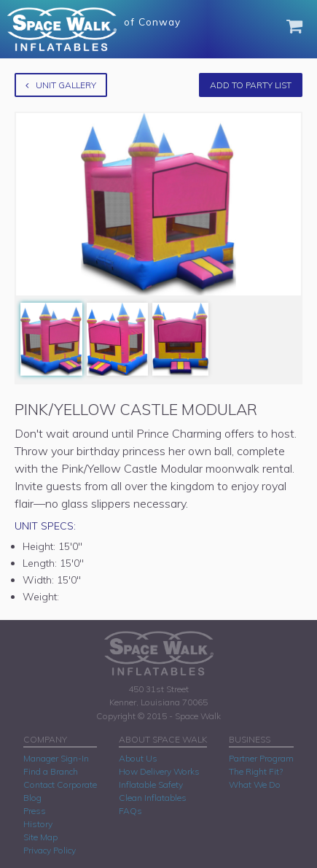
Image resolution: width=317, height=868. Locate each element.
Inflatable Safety (151, 784)
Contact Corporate (60, 784)
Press (35, 811)
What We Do (255, 784)
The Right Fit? (256, 771)
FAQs (130, 811)
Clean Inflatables (153, 798)
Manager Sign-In (56, 758)
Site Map (40, 837)
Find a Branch (51, 771)
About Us (138, 758)
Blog (32, 798)
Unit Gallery (61, 85)
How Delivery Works (159, 771)
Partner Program (261, 758)
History (38, 824)
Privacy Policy (50, 850)
